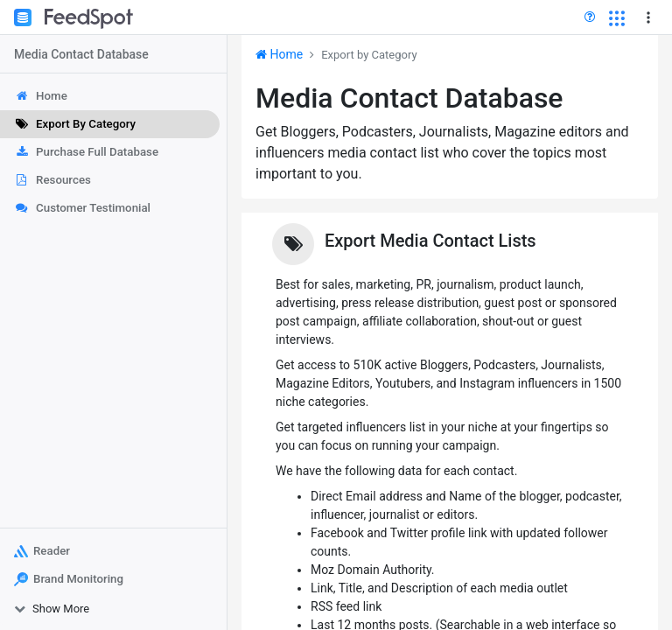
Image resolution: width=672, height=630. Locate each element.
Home (279, 54)
